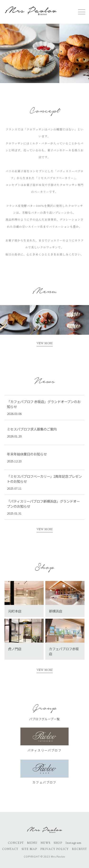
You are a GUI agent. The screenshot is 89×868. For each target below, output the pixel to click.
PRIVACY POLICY (54, 849)
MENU (32, 843)
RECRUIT (79, 849)
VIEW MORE (45, 343)
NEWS (45, 843)
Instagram (73, 843)
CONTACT (10, 849)
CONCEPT (16, 843)
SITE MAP (29, 849)
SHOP (58, 843)
